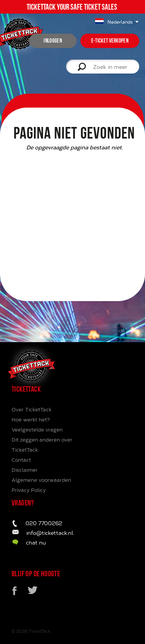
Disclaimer (25, 470)
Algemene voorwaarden (41, 480)
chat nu (36, 542)
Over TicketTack (32, 409)
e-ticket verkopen (110, 41)
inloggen (53, 41)
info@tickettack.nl (50, 533)
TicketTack (39, 631)
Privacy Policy (29, 490)
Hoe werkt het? (31, 420)
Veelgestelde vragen (37, 430)
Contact (21, 460)
